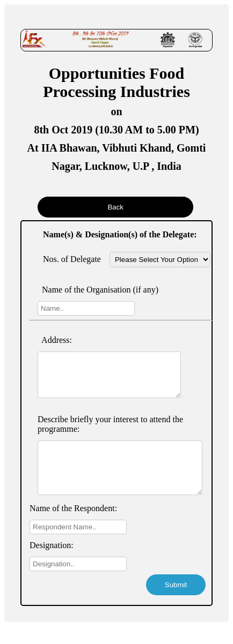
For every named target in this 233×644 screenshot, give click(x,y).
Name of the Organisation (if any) (98, 290)
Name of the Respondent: (73, 526)
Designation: (52, 563)
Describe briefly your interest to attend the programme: (110, 432)
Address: (55, 340)
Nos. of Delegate (72, 259)
